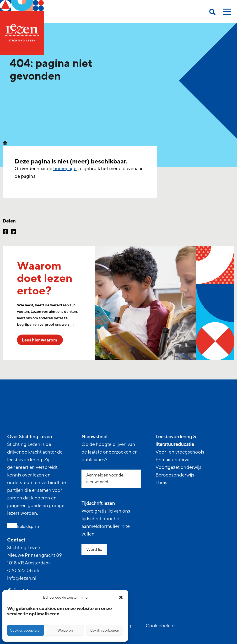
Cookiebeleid (160, 626)
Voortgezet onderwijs (178, 467)
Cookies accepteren (26, 630)
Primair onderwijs (174, 460)
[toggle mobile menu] (226, 13)
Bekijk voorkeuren (105, 630)
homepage (65, 169)
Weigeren (65, 630)
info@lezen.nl (22, 578)
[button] (121, 597)
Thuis (161, 483)
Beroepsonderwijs (175, 475)
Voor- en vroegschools (180, 452)
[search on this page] (212, 13)
